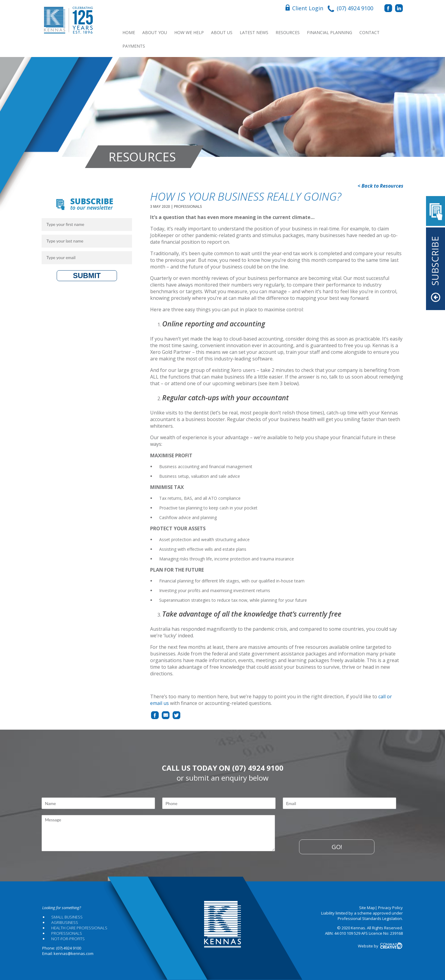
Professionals (67, 933)
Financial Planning (330, 32)
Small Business (67, 917)
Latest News (254, 32)
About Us (222, 32)
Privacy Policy (390, 908)
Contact (369, 32)
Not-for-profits (68, 939)
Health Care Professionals (79, 928)
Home (129, 32)
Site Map (367, 908)
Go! (337, 847)
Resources (288, 32)
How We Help (189, 32)
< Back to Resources (380, 186)
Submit (87, 276)
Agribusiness (65, 922)
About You (155, 32)
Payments (134, 46)
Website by (380, 946)
